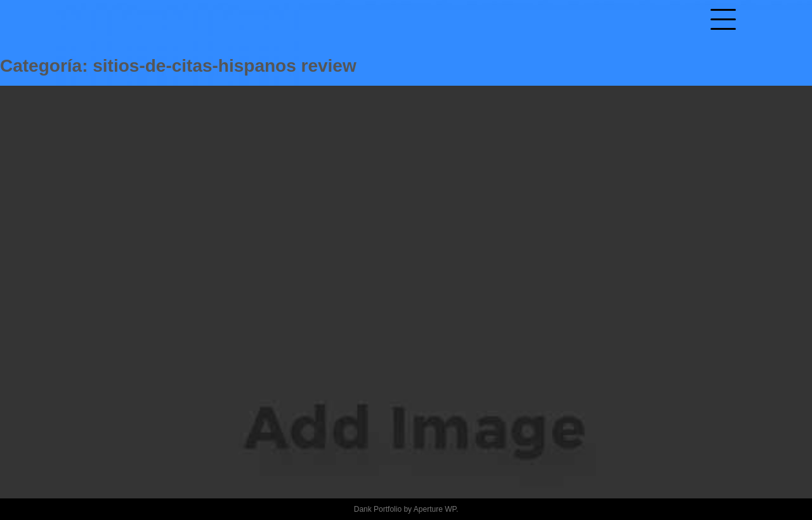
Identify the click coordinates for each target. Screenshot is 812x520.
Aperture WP (435, 509)
